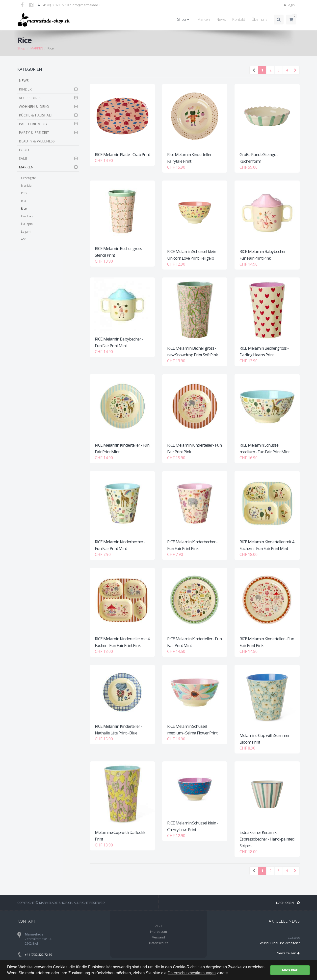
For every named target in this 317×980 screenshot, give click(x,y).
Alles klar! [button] (290, 970)
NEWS (24, 80)
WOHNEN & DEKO (34, 106)
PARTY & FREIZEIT (34, 132)
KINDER (25, 89)
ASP (24, 239)
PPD (24, 193)
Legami (26, 232)
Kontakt (239, 19)
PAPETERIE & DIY (33, 124)
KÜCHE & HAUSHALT (36, 115)
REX (24, 201)
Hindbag (27, 216)
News (221, 19)
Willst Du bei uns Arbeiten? (280, 943)
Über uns (260, 19)
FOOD (24, 150)
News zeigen (288, 953)
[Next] (295, 70)
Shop (184, 19)
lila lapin (27, 224)
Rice (24, 209)
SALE (23, 158)
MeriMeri (27, 186)
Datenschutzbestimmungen (192, 973)
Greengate (28, 178)
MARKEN (37, 48)
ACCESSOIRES (30, 98)
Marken (204, 19)
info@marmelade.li (86, 5)
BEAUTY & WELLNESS (37, 141)
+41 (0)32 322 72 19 (55, 5)
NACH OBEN (288, 903)
